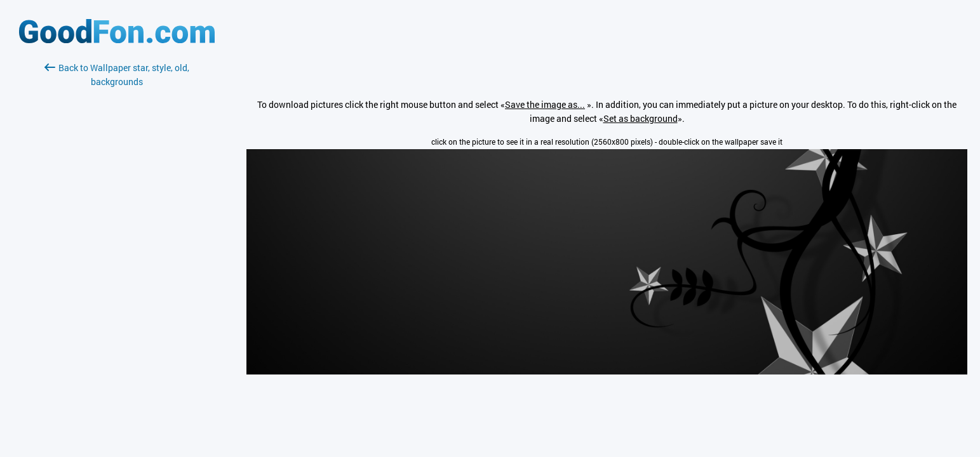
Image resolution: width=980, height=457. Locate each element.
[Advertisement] (117, 239)
